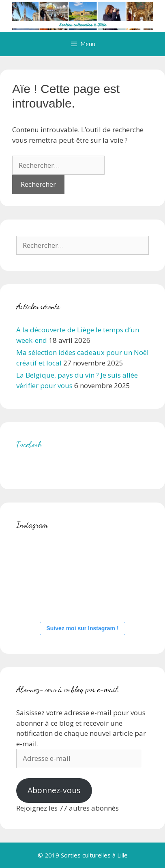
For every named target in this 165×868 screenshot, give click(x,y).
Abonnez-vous (54, 790)
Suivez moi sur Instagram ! (82, 628)
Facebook (29, 444)
